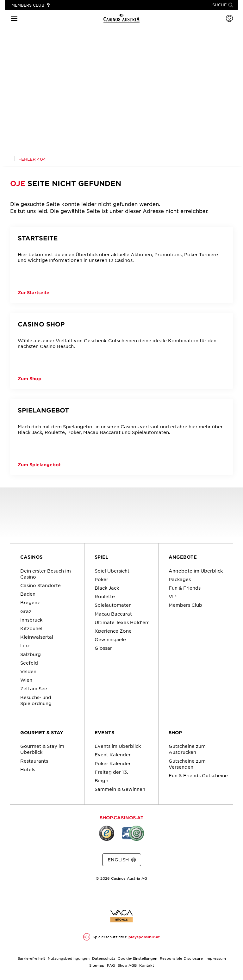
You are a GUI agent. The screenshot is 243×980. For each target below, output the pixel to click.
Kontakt (147, 965)
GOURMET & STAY (42, 732)
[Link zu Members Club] (31, 5)
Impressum (216, 958)
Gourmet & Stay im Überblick (42, 749)
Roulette (105, 596)
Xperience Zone (113, 631)
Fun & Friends (185, 588)
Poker (101, 579)
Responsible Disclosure (181, 958)
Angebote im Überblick (196, 571)
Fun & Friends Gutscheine (198, 775)
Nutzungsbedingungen (69, 958)
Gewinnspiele (110, 639)
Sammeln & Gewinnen (120, 789)
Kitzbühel (31, 628)
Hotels (28, 769)
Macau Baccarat (113, 614)
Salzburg (31, 654)
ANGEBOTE (183, 557)
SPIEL (101, 557)
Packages (180, 579)
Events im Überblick (118, 746)
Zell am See (34, 688)
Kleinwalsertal (37, 637)
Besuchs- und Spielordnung (36, 700)
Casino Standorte (40, 585)
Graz (26, 611)
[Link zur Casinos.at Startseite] (8, 159)
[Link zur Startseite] (121, 18)
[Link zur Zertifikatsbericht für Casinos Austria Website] (121, 916)
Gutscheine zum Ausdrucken (187, 749)
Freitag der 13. (111, 772)
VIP (173, 596)
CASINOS (31, 557)
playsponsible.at (144, 937)
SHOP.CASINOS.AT (122, 818)
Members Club (185, 605)
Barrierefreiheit (31, 958)
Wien (26, 680)
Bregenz (30, 602)
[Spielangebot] (121, 437)
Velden (28, 671)
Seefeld (29, 663)
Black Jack (107, 588)
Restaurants (34, 761)
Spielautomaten (113, 605)
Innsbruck (31, 620)
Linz (25, 645)
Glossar (103, 648)
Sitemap (97, 965)
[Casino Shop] (121, 351)
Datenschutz (104, 958)
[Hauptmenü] (14, 18)
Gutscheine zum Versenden (187, 764)
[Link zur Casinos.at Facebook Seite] (110, 895)
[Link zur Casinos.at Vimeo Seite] (133, 895)
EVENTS (104, 732)
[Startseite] (121, 265)
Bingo (102, 780)
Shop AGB (127, 965)
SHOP (175, 732)
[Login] (229, 18)
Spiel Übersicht (112, 571)
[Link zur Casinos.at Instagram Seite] (121, 895)
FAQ (111, 965)
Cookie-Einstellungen (137, 958)
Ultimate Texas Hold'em (122, 622)
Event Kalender (113, 754)
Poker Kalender (113, 763)
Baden (28, 594)
